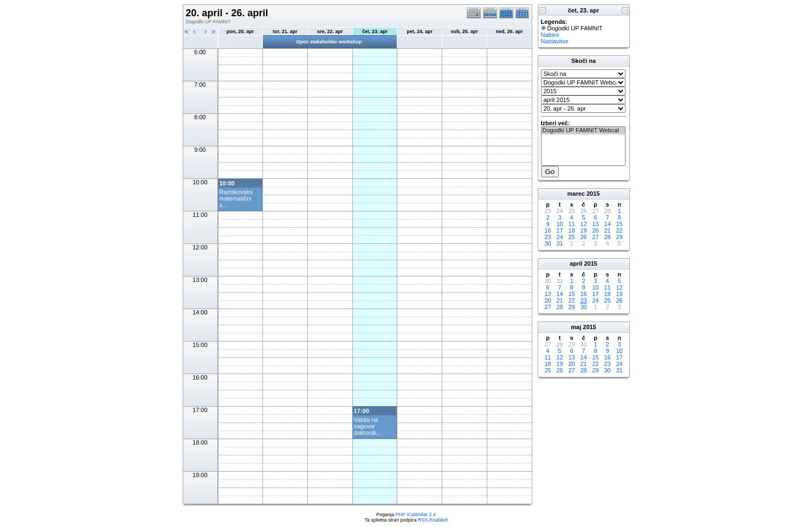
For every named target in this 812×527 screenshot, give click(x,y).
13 (595, 224)
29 (619, 237)
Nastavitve (555, 41)
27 (595, 237)
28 (607, 237)
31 (559, 243)
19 (583, 230)
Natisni (550, 35)
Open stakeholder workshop (329, 42)
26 (583, 237)
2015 (593, 194)
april (576, 263)
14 (607, 224)
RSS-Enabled (433, 520)
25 (571, 237)
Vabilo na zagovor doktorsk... (368, 426)
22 (619, 230)
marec (576, 194)
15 (619, 224)
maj (576, 327)
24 (559, 237)
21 (607, 230)
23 (547, 237)
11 (571, 224)
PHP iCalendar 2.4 (416, 515)
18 (571, 230)
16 (547, 230)
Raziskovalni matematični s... (236, 198)
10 (559, 224)
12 (583, 224)
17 (559, 230)
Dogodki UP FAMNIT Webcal (583, 131)
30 (547, 243)
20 (595, 230)
